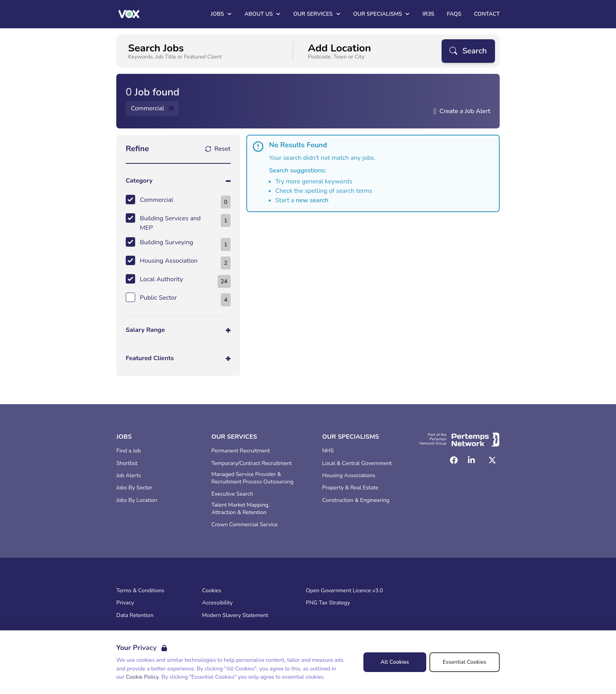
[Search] (468, 51)
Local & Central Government (357, 463)
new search (312, 200)
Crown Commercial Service (245, 525)
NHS (328, 451)
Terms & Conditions (140, 591)
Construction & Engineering (356, 500)
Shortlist (127, 463)
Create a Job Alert (465, 111)
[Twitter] (492, 460)
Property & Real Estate (350, 488)
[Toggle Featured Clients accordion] (178, 358)
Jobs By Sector (134, 488)
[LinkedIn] (471, 460)
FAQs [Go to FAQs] (454, 14)
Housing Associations (349, 476)
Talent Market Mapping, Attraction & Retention (240, 509)
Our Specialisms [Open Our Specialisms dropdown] (382, 14)
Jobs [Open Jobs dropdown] (221, 14)
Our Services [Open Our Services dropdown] (317, 14)
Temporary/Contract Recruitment (252, 463)
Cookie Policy (142, 677)
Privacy (125, 603)
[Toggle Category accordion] (178, 181)
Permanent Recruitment (241, 451)
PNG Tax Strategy (328, 603)
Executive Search (232, 494)
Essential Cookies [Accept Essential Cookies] (465, 662)
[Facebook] (454, 460)
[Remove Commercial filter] (152, 109)
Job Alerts (129, 476)
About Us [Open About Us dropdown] (262, 14)
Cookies (212, 591)
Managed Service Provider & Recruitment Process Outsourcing (252, 478)
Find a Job (128, 451)
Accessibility (217, 603)
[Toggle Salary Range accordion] (178, 330)
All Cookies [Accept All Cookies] (395, 662)
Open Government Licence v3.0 (345, 591)
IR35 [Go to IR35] (428, 14)
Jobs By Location (137, 500)
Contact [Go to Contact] (487, 14)
